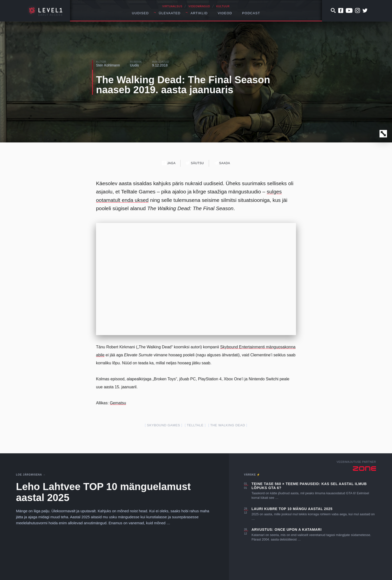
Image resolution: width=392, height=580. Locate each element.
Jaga (169, 163)
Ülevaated (170, 13)
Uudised (140, 13)
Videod (225, 13)
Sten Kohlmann (108, 65)
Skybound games (164, 425)
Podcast (251, 13)
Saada (222, 163)
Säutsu (195, 163)
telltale (195, 425)
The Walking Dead (228, 425)
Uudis (134, 65)
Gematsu (118, 403)
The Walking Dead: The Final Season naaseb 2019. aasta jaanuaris (183, 85)
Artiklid (199, 13)
